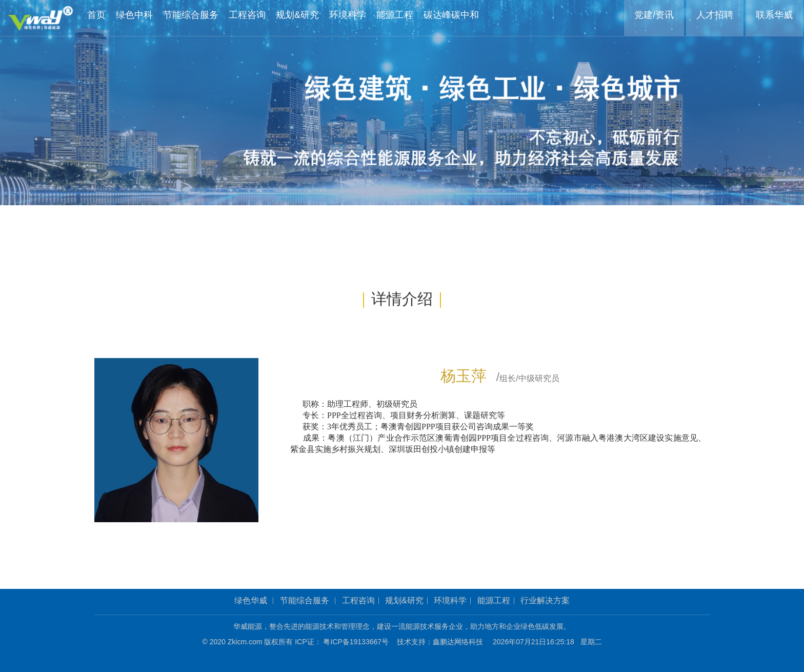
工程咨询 (358, 600)
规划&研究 (404, 600)
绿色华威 (251, 600)
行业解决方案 (545, 600)
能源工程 (494, 600)
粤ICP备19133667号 (359, 642)
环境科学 (450, 600)
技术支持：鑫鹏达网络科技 (440, 642)
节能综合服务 (305, 600)
